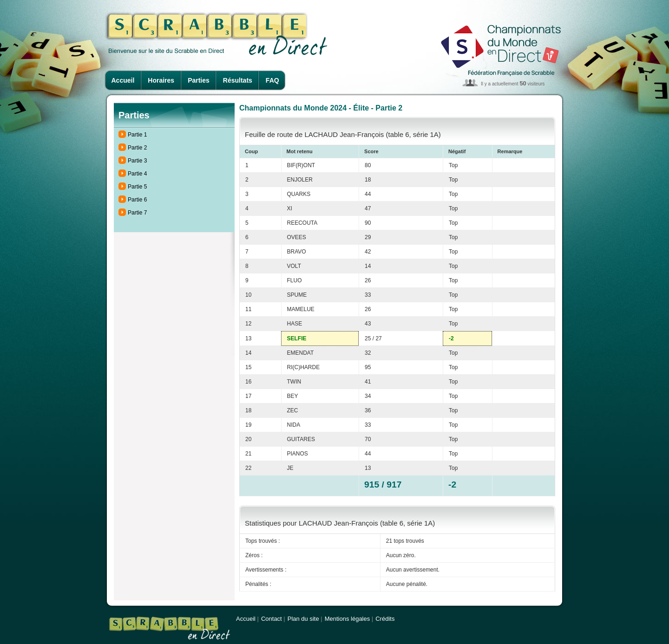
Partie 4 (137, 174)
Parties (199, 80)
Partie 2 (137, 148)
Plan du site (303, 619)
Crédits (385, 619)
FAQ (272, 80)
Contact (272, 619)
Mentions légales (348, 619)
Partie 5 (137, 187)
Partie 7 (137, 213)
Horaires (161, 80)
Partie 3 (137, 161)
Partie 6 (137, 200)
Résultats (238, 80)
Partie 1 (137, 135)
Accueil (123, 80)
